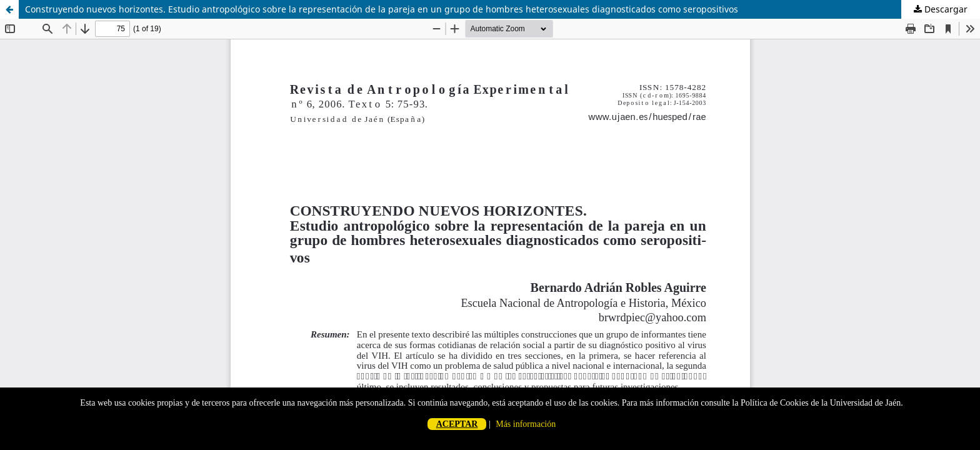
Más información (526, 424)
